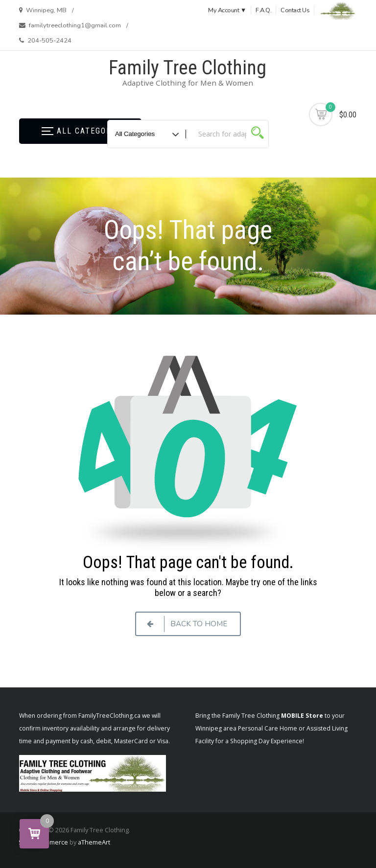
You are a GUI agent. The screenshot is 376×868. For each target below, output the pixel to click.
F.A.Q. (263, 10)
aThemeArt (94, 842)
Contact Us (295, 10)
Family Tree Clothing (188, 68)
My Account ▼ (227, 10)
